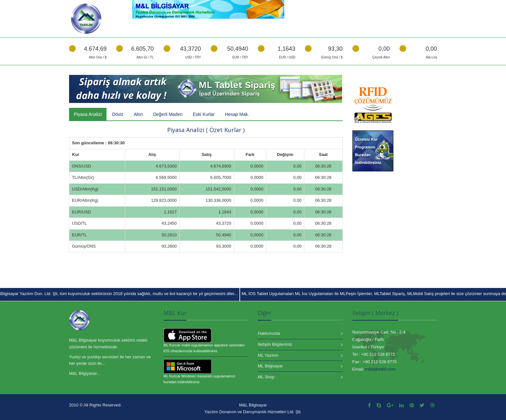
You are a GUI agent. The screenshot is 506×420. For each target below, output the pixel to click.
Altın (138, 114)
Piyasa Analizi (88, 114)
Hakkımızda (269, 333)
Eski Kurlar (204, 114)
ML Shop (266, 377)
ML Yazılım (268, 355)
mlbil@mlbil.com (380, 369)
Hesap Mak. (237, 114)
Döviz (118, 114)
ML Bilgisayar (270, 366)
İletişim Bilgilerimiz (275, 344)
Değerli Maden (168, 114)
